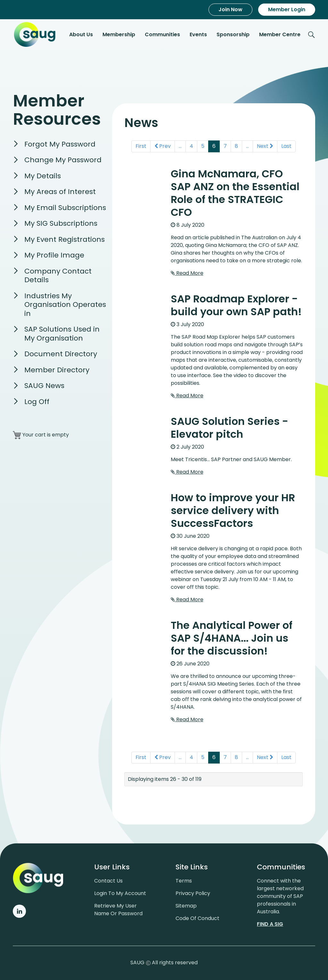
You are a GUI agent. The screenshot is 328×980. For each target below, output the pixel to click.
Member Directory (57, 370)
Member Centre (280, 35)
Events (198, 35)
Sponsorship (233, 35)
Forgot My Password (60, 144)
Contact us (108, 881)
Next (265, 146)
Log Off (37, 402)
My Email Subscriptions (65, 208)
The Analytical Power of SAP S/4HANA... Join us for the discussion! (232, 638)
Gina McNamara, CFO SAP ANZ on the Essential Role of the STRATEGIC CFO (235, 193)
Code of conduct (197, 918)
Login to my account (120, 893)
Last (286, 146)
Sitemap (186, 906)
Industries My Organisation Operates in (65, 305)
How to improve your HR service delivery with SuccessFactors (233, 511)
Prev (163, 146)
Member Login (287, 9)
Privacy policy (193, 893)
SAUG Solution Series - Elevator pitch (230, 428)
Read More (187, 273)
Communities (162, 35)
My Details (43, 176)
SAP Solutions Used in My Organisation (62, 334)
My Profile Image (54, 256)
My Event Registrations (65, 240)
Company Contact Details (58, 276)
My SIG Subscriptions (61, 224)
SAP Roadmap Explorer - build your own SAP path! (236, 305)
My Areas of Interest (60, 192)
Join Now (230, 9)
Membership (119, 35)
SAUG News (44, 386)
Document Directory (61, 355)
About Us (81, 35)
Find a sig (270, 924)
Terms (184, 881)
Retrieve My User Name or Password (118, 910)
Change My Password (63, 161)
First (141, 146)
